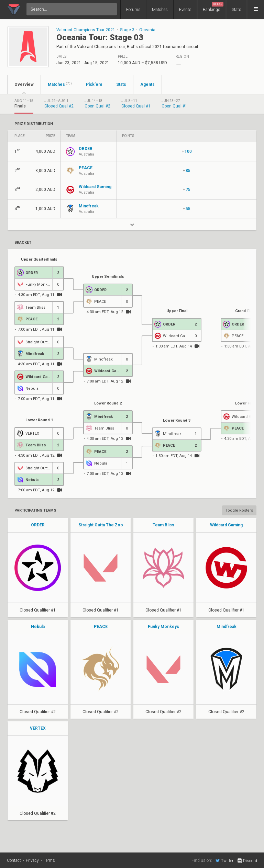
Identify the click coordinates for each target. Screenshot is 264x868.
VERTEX (38, 728)
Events (185, 10)
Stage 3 (127, 30)
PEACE (101, 627)
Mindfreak (227, 627)
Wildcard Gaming (226, 525)
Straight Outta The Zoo (101, 525)
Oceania (147, 30)
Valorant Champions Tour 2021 (86, 30)
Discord (247, 861)
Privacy (32, 860)
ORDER (38, 525)
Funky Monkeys (163, 627)
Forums (133, 10)
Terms (49, 860)
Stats (236, 10)
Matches (160, 10)
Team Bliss (163, 525)
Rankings (213, 7)
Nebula (38, 627)
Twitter (224, 860)
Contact (14, 860)
